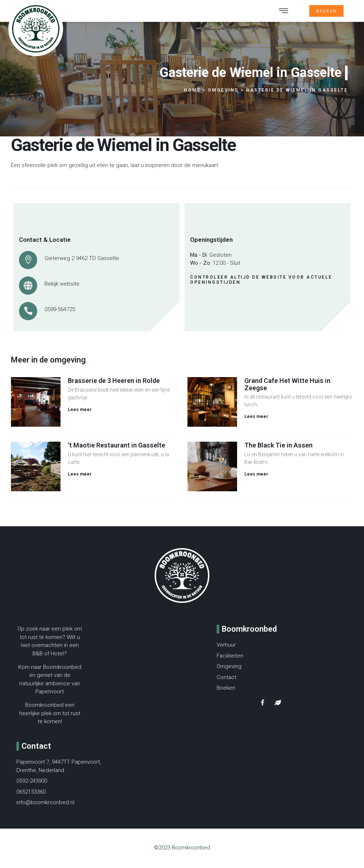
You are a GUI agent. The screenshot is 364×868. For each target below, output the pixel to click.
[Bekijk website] (28, 288)
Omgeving (223, 92)
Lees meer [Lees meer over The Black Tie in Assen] (256, 476)
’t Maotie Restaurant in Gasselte (117, 447)
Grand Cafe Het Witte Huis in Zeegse (287, 386)
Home (192, 92)
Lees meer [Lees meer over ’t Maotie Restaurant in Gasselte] (80, 476)
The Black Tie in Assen (278, 447)
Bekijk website (62, 286)
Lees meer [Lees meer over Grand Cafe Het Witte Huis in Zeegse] (256, 419)
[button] (284, 12)
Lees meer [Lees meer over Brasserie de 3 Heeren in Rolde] (80, 412)
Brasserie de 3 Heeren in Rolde (114, 383)
